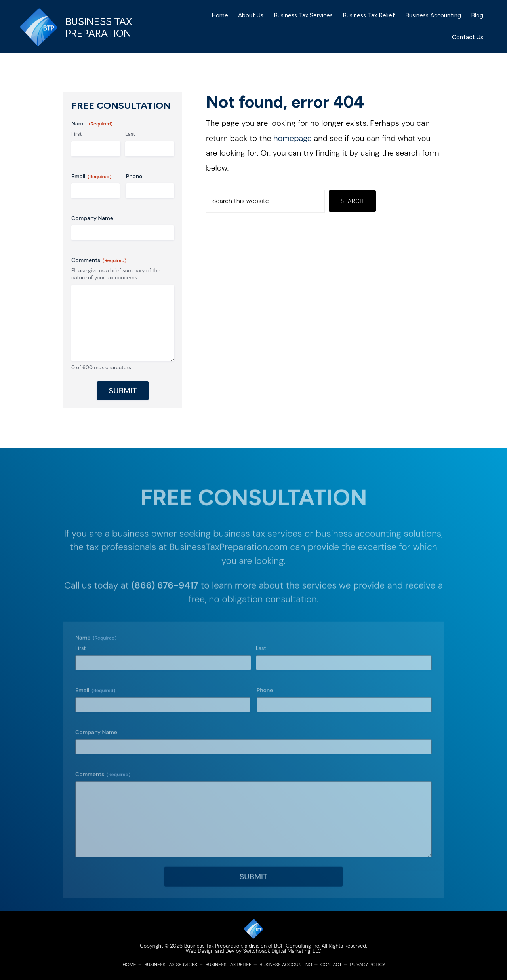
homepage (293, 138)
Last (130, 134)
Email (91, 176)
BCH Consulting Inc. (297, 946)
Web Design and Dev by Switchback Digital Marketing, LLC (253, 951)
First (76, 134)
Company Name (92, 218)
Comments (99, 260)
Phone (134, 176)
